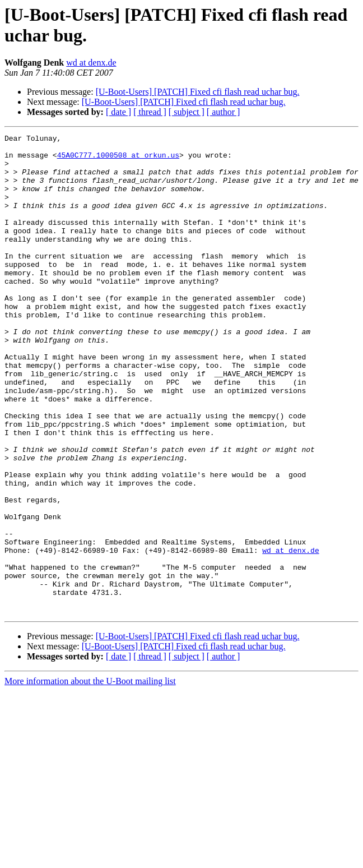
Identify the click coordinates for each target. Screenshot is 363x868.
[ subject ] (187, 112)
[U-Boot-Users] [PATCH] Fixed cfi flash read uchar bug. (198, 92)
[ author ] (224, 112)
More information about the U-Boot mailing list (90, 777)
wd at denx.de (91, 63)
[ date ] (118, 112)
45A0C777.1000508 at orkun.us (118, 160)
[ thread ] (150, 112)
